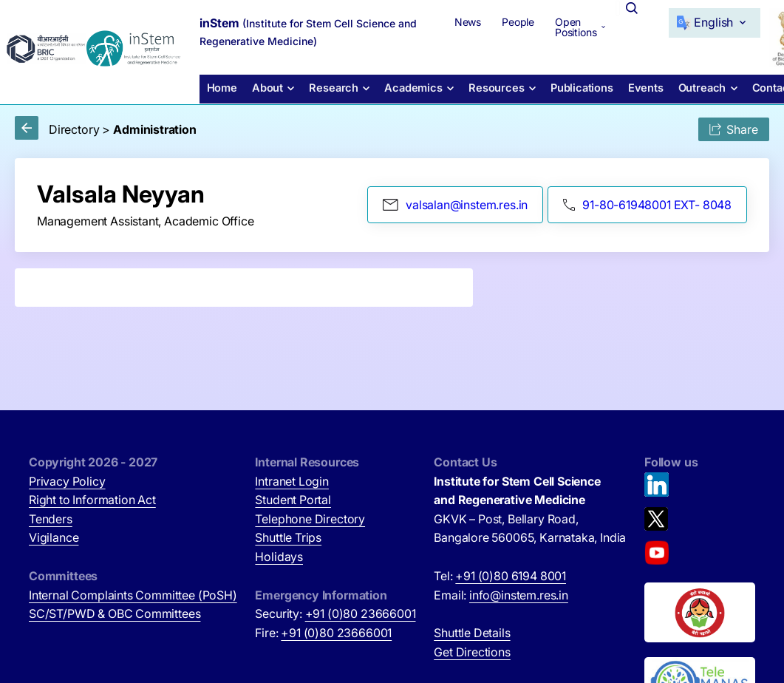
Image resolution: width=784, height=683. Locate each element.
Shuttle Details (472, 633)
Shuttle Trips (288, 537)
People (497, 21)
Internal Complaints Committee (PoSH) (133, 595)
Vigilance (54, 537)
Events (631, 87)
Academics (406, 87)
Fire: (323, 633)
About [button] (265, 87)
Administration (155, 129)
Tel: (500, 576)
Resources (485, 87)
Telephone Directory (310, 519)
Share (734, 129)
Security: (335, 614)
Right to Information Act (92, 500)
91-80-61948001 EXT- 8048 (647, 205)
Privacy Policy (67, 481)
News (447, 21)
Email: (501, 595)
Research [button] (329, 87)
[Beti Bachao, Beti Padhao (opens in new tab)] (700, 613)
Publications (569, 87)
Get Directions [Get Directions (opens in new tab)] (472, 652)
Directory (74, 129)
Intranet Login (292, 481)
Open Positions (555, 26)
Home (221, 87)
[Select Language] (695, 22)
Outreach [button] (686, 87)
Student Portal (293, 500)
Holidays (279, 557)
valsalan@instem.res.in (455, 205)
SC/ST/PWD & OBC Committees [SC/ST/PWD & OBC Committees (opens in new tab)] (115, 614)
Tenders (51, 519)
